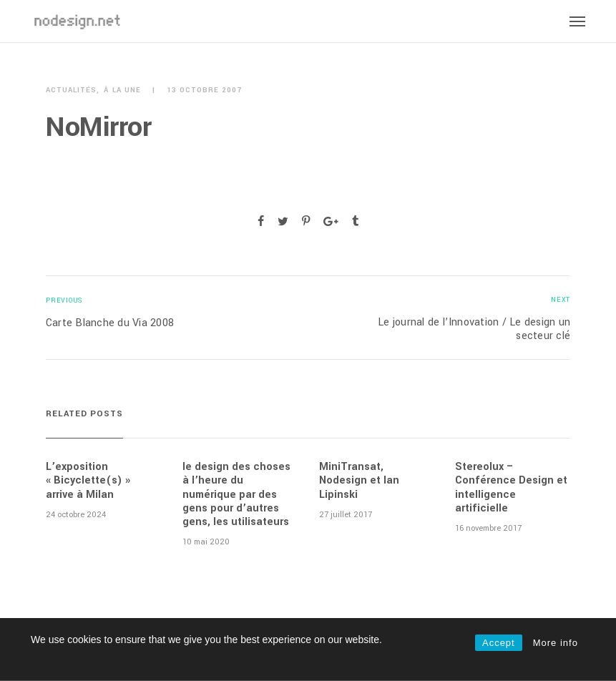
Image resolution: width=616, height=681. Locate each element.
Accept (499, 643)
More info (556, 643)
